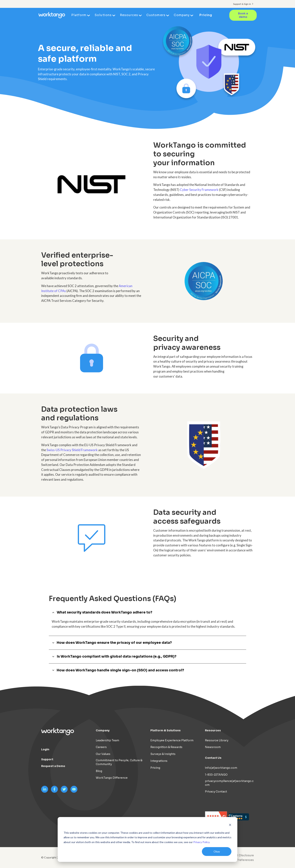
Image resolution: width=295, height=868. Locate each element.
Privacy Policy (201, 842)
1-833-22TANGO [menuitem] (216, 775)
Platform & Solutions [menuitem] (166, 730)
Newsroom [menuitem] (213, 747)
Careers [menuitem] (101, 747)
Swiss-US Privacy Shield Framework (72, 450)
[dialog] (147, 839)
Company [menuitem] (182, 15)
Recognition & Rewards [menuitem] (166, 747)
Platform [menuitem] (79, 15)
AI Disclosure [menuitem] (245, 855)
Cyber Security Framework (199, 190)
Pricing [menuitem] (206, 15)
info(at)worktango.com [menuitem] (221, 768)
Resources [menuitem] (129, 15)
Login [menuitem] (45, 749)
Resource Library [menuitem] (217, 740)
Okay (217, 851)
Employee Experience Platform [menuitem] (172, 740)
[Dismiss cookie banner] (230, 825)
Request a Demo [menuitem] (53, 766)
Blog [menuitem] (99, 771)
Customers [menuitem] (156, 15)
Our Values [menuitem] (103, 754)
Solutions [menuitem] (103, 15)
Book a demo (243, 15)
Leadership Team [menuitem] (107, 740)
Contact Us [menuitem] (213, 758)
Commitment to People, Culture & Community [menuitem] (119, 762)
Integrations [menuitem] (159, 761)
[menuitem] (239, 860)
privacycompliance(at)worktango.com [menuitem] (229, 783)
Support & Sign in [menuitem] (242, 4)
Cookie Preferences (240, 860)
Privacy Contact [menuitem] (216, 792)
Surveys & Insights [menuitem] (163, 754)
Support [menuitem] (47, 759)
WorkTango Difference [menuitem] (112, 778)
